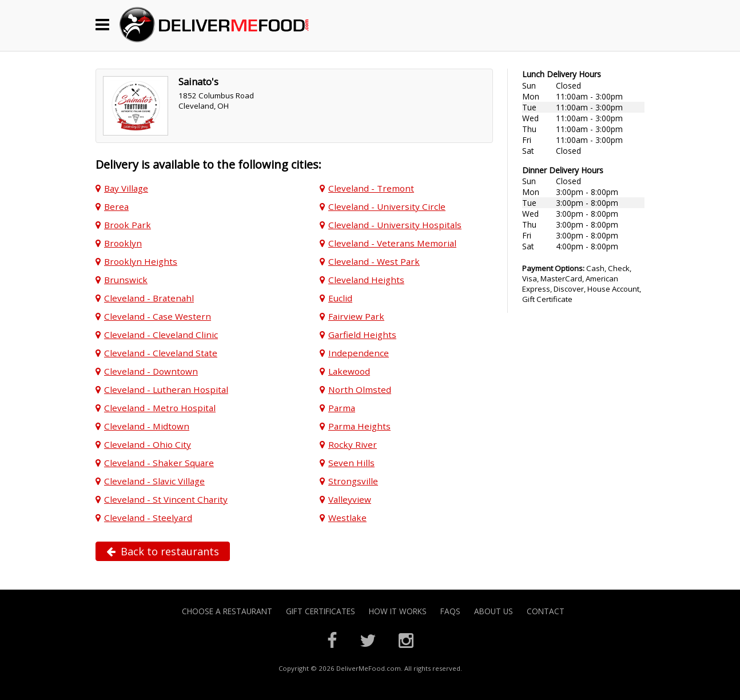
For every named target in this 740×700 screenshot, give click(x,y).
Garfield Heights (362, 335)
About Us (494, 611)
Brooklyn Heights (141, 261)
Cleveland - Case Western (158, 316)
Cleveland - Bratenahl (149, 298)
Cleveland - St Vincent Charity (166, 499)
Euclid (340, 298)
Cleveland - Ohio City (148, 444)
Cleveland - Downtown (151, 371)
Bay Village (126, 188)
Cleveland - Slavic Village (154, 481)
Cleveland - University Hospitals (395, 225)
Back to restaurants (163, 551)
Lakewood (349, 371)
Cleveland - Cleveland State (161, 353)
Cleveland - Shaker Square (159, 463)
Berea (116, 206)
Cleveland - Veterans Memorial (392, 243)
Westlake (347, 518)
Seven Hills (351, 463)
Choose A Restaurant (227, 611)
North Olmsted (360, 389)
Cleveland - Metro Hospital (160, 408)
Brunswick (126, 280)
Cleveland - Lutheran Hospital (166, 389)
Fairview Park (356, 316)
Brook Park (128, 225)
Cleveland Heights (366, 280)
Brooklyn (123, 243)
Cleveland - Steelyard (148, 518)
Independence (359, 353)
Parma (342, 408)
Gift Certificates (321, 611)
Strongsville (353, 481)
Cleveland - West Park (374, 261)
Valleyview (350, 499)
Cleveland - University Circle (387, 206)
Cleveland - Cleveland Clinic (161, 335)
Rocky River (353, 444)
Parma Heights (359, 426)
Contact (546, 611)
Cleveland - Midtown (147, 426)
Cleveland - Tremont (371, 188)
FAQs (450, 611)
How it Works (398, 611)
